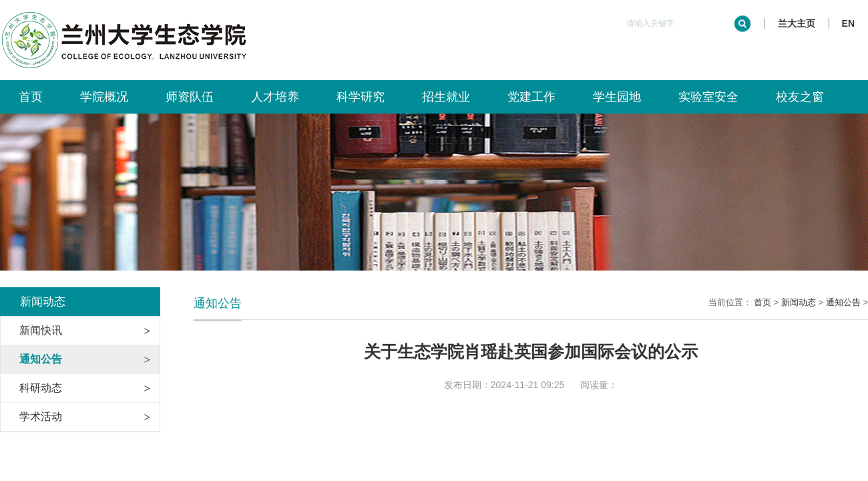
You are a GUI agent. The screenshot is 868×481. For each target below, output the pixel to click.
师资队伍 (190, 97)
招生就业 (446, 97)
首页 (31, 97)
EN (848, 23)
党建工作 (531, 97)
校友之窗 (800, 97)
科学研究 (361, 97)
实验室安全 (708, 97)
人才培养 (275, 97)
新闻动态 (799, 302)
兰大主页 (797, 23)
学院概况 (104, 97)
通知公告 (843, 302)
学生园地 (617, 97)
